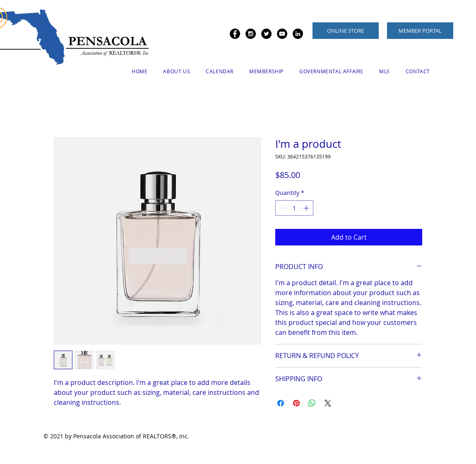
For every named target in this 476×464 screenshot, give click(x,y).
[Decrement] (282, 208)
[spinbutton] (294, 208)
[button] (177, 71)
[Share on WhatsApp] (312, 403)
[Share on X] (328, 403)
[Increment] (307, 208)
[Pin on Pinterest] (296, 403)
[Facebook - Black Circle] (235, 34)
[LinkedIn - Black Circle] (298, 34)
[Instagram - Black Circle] (251, 34)
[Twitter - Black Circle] (266, 34)
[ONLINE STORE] (346, 31)
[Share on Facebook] (281, 403)
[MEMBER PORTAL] (420, 31)
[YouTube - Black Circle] (282, 34)
